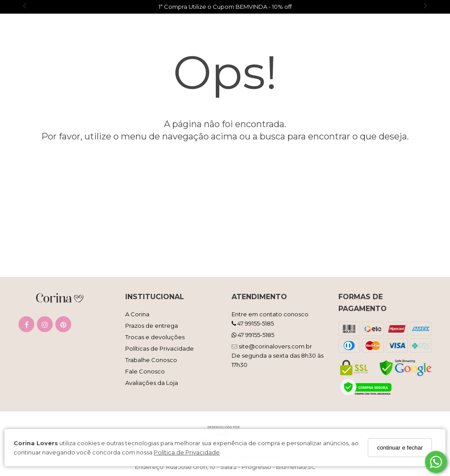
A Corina (137, 314)
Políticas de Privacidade (160, 348)
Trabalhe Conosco (151, 360)
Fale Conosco (145, 371)
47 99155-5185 (253, 323)
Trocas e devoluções (155, 337)
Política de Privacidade (187, 452)
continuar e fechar (400, 448)
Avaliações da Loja (152, 383)
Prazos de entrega (152, 326)
